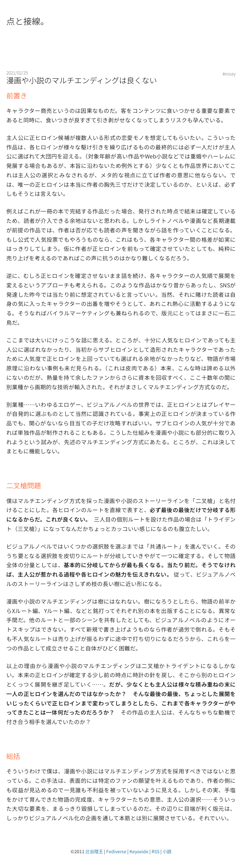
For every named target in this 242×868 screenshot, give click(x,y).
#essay (229, 74)
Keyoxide (139, 851)
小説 (167, 851)
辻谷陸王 (94, 851)
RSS (156, 851)
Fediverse (116, 851)
